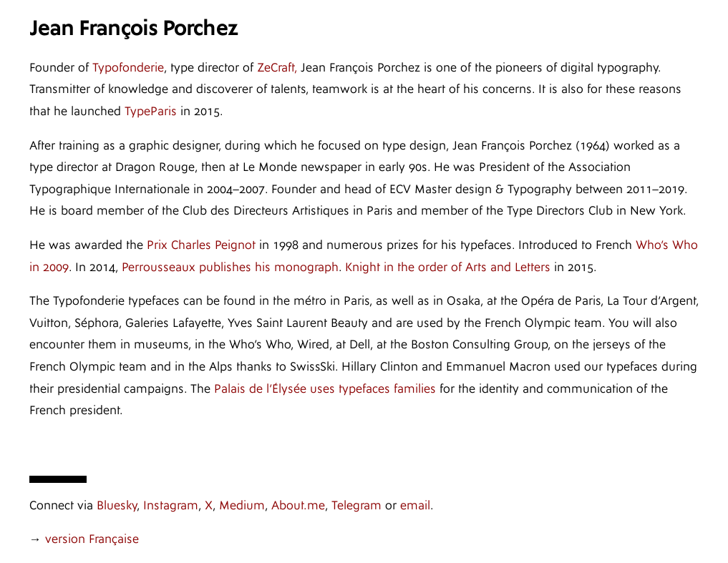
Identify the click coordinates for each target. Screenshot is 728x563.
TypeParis (151, 111)
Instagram (171, 505)
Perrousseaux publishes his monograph (230, 267)
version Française (92, 539)
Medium (242, 505)
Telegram (356, 505)
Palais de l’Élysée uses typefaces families (325, 389)
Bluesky (117, 505)
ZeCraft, (277, 68)
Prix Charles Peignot (201, 245)
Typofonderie (128, 68)
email (415, 505)
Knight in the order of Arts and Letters (448, 267)
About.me (298, 505)
